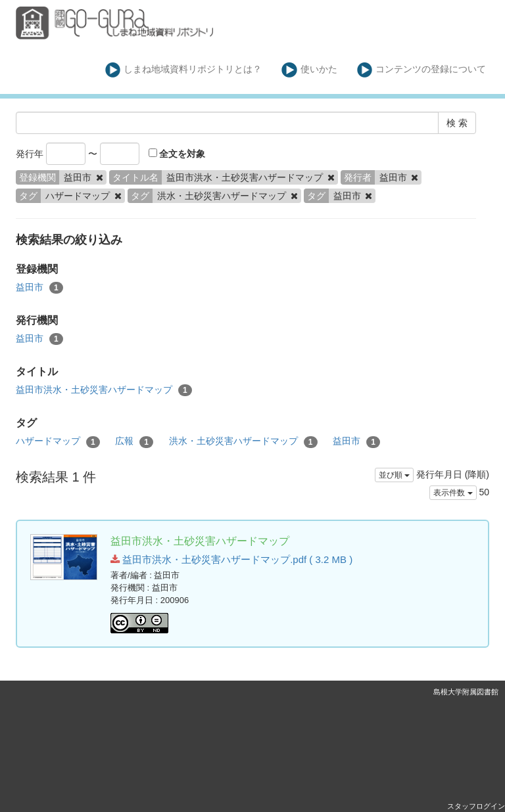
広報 (134, 441)
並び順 (394, 475)
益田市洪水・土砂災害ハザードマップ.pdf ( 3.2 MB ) (231, 559)
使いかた (309, 70)
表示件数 (453, 493)
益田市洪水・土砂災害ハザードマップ (104, 390)
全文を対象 (177, 154)
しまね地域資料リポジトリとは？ (184, 70)
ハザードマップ (58, 441)
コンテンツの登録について (422, 70)
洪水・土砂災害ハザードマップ (243, 441)
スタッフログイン (476, 806)
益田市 (39, 288)
